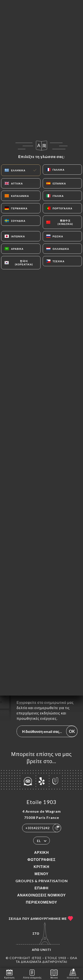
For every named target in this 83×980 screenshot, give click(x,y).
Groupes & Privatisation (42, 881)
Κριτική (41, 867)
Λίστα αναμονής (32, 974)
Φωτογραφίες (41, 859)
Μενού (41, 874)
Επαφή (41, 888)
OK (72, 731)
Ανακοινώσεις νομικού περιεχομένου (41, 899)
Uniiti (46, 950)
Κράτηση (9, 974)
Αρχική (41, 852)
